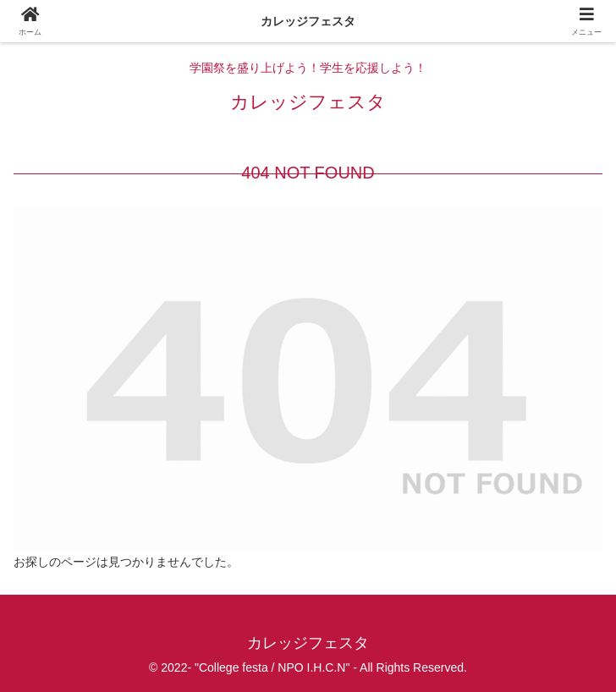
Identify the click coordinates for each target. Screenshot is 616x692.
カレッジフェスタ (308, 21)
